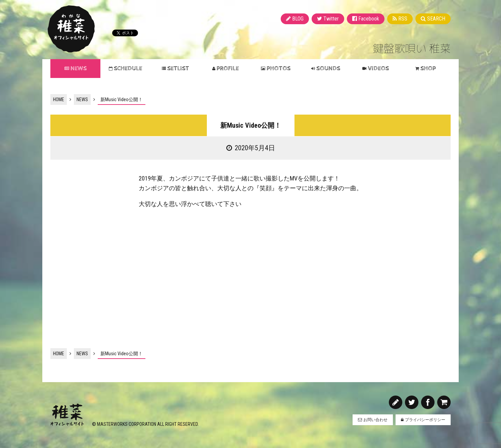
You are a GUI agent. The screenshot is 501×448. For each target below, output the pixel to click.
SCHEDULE (128, 68)
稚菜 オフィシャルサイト (71, 29)
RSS (403, 19)
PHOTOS (279, 68)
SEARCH (436, 19)
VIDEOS (378, 68)
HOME (59, 99)
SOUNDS (328, 68)
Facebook (369, 19)
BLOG (298, 19)
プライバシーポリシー (425, 420)
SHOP (428, 68)
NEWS (79, 68)
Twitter (331, 19)
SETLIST (178, 68)
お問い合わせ (375, 420)
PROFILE (228, 68)
